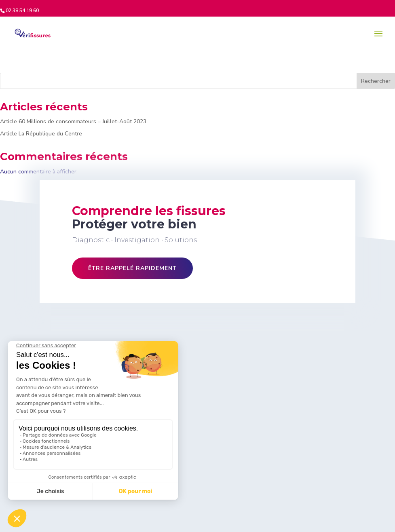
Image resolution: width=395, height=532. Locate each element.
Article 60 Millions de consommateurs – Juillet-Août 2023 (73, 121)
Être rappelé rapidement (132, 268)
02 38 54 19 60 (22, 11)
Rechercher (376, 81)
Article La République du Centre (41, 134)
